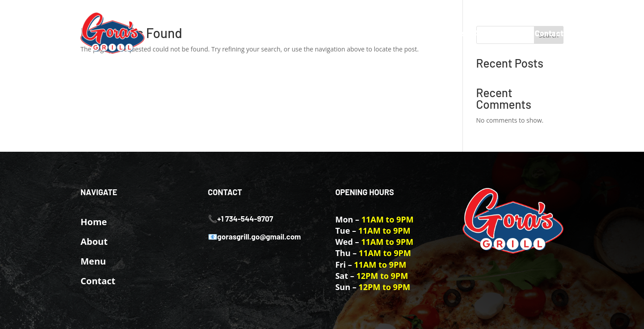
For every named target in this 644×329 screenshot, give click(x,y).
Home (453, 33)
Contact (549, 33)
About (485, 33)
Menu (515, 33)
